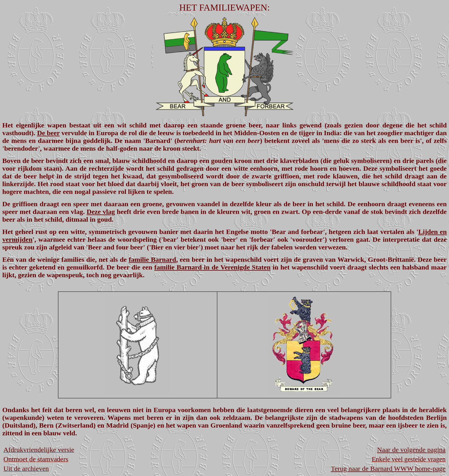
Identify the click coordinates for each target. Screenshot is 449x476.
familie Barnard (152, 259)
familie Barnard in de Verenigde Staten (212, 267)
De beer (48, 133)
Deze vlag (101, 212)
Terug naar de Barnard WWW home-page (388, 469)
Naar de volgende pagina (411, 450)
